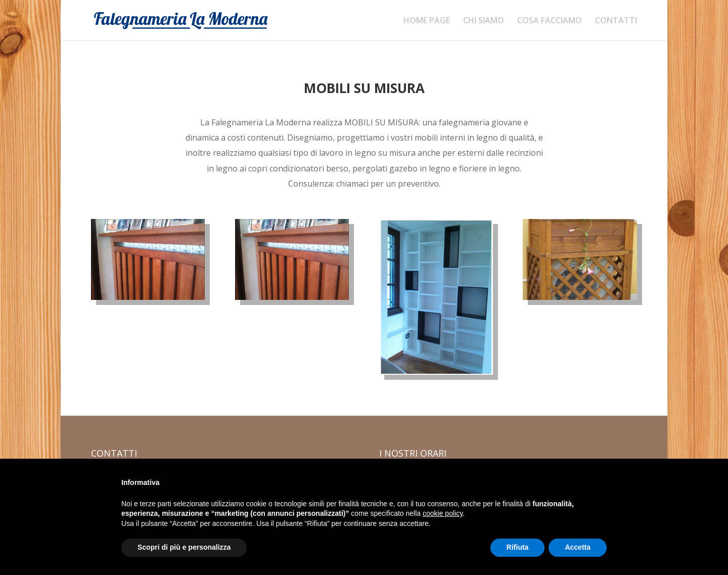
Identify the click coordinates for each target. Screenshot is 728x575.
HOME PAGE (427, 21)
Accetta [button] (578, 547)
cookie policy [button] (443, 513)
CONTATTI (616, 21)
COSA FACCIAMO (550, 21)
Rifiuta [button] (518, 547)
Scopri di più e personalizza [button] (184, 547)
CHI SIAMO (484, 21)
